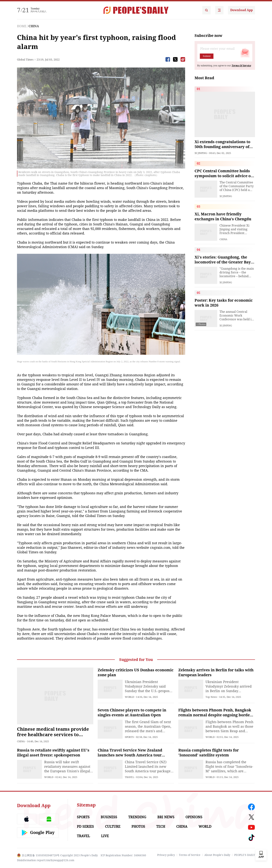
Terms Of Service (241, 66)
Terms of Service (190, 855)
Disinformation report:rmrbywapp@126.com (46, 860)
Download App (241, 10)
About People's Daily (217, 855)
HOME (22, 26)
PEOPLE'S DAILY (245, 855)
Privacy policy (166, 855)
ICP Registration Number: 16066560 (123, 855)
